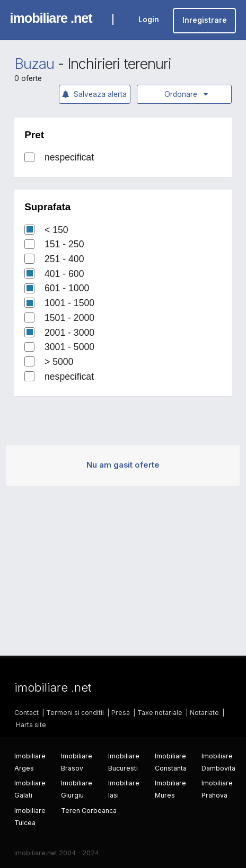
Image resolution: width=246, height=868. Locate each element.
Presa (121, 713)
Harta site (31, 725)
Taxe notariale (160, 713)
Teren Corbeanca (89, 811)
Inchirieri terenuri (119, 64)
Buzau (34, 64)
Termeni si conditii (75, 713)
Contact (27, 713)
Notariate (204, 713)
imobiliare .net (51, 18)
